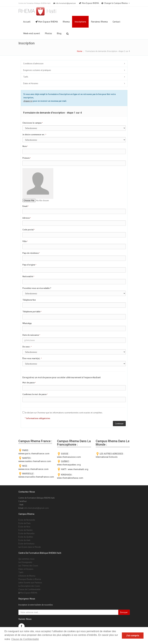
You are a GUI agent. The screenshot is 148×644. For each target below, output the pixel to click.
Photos (48, 33)
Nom (25, 146)
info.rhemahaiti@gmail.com (64, 3)
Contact (116, 22)
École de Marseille (26, 533)
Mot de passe (29, 383)
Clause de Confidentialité (29, 589)
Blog (59, 33)
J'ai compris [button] (133, 636)
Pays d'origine (29, 265)
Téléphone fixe (29, 300)
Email (26, 206)
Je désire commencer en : (34, 135)
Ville (25, 241)
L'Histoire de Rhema (27, 576)
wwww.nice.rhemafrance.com (33, 469)
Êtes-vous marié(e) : (32, 358)
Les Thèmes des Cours (28, 566)
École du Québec (26, 537)
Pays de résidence (31, 253)
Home (80, 51)
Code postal (29, 230)
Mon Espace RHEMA (47, 22)
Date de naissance (31, 335)
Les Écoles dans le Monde (30, 547)
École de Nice (24, 527)
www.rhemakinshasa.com (70, 478)
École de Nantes (26, 530)
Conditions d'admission (33, 64)
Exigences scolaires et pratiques (37, 70)
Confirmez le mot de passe (35, 394)
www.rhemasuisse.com (69, 457)
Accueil (27, 22)
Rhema (66, 22)
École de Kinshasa (26, 544)
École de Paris (25, 523)
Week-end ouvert (32, 33)
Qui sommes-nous (26, 559)
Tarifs (26, 77)
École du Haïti (24, 540)
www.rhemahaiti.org (78, 469)
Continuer (119, 424)
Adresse (27, 218)
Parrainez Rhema (99, 22)
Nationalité (28, 276)
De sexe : (27, 347)
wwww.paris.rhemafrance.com (34, 454)
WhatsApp (27, 323)
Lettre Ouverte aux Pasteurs (30, 583)
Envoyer (124, 612)
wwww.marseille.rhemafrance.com (36, 477)
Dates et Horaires (31, 83)
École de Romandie (27, 520)
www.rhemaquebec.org (69, 465)
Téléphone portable (32, 312)
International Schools (107, 457)
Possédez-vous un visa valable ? (37, 288)
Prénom (27, 158)
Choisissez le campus (33, 123)
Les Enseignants (25, 562)
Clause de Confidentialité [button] (25, 639)
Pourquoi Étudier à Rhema (30, 579)
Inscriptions (80, 22)
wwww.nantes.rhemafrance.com (35, 461)
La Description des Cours (29, 586)
